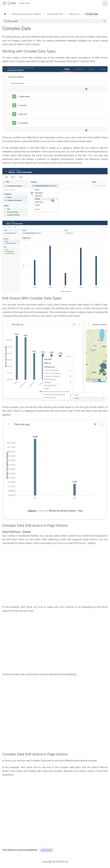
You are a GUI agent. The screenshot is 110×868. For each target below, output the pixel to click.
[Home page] (5, 14)
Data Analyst (46, 850)
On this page (11, 21)
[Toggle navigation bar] (4, 3)
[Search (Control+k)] (105, 3)
